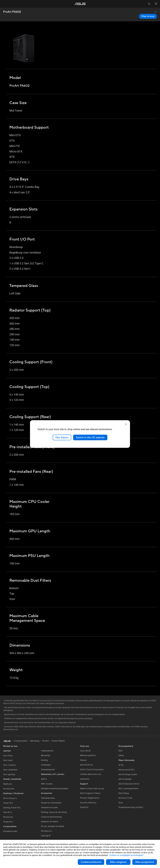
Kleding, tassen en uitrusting (54, 812)
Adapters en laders (50, 822)
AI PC (121, 765)
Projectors (8, 822)
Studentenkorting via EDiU (131, 807)
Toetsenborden (48, 798)
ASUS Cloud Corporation (92, 770)
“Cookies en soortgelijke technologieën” (126, 855)
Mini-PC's (8, 812)
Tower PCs (8, 803)
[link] (80, 4)
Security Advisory (88, 803)
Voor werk (8, 760)
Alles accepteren (145, 862)
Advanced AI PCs (126, 770)
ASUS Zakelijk (125, 779)
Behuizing (45, 755)
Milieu (121, 755)
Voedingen (46, 765)
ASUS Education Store (129, 784)
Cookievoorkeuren (91, 862)
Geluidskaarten (48, 770)
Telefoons (7, 784)
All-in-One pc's (10, 798)
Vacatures (85, 779)
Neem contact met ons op (92, 789)
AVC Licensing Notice (128, 789)
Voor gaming (9, 774)
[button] (4, 4)
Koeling (44, 760)
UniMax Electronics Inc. (91, 774)
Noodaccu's (46, 831)
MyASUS (84, 807)
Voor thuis (8, 756)
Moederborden (10, 831)
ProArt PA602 (12, 12)
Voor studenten (10, 770)
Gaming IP (46, 836)
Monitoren (8, 817)
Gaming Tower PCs (12, 808)
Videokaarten (47, 751)
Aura (121, 803)
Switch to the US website (90, 437)
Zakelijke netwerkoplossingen (55, 789)
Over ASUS (85, 751)
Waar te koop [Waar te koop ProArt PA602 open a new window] (148, 16)
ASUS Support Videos (90, 793)
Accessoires (9, 789)
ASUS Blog (124, 793)
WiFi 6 (44, 779)
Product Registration (90, 798)
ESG (120, 751)
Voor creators (10, 765)
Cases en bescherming (51, 817)
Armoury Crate (125, 798)
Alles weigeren (118, 862)
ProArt (46, 741)
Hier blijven (62, 437)
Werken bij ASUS (88, 755)
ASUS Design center (128, 774)
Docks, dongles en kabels (53, 826)
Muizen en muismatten (51, 803)
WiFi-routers (47, 784)
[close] (126, 424)
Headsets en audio (49, 808)
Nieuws (83, 760)
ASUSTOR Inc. (87, 765)
